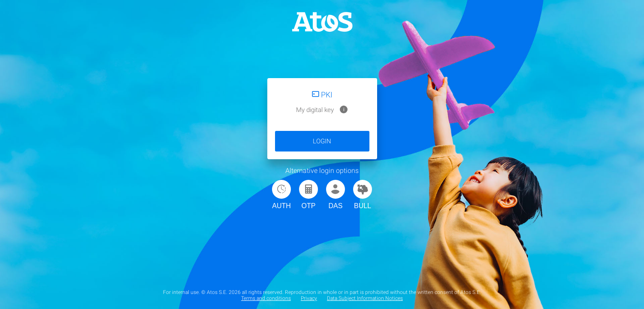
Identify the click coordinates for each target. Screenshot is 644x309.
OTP (308, 195)
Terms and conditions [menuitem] (266, 298)
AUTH (281, 195)
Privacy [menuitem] (309, 298)
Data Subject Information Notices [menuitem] (365, 298)
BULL (363, 195)
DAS (336, 195)
